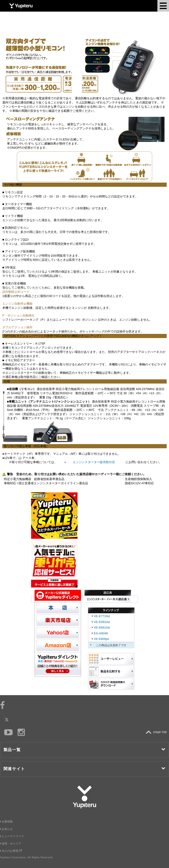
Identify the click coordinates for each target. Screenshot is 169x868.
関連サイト (85, 768)
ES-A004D (101, 633)
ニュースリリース (12, 836)
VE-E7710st (102, 616)
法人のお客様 (11, 851)
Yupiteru (21, 6)
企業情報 (6, 822)
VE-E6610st (102, 628)
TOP (157, 732)
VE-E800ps (101, 639)
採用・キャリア (11, 844)
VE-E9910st (102, 622)
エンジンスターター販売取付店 (94, 462)
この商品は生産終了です (111, 645)
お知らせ (6, 829)
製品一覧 (85, 749)
